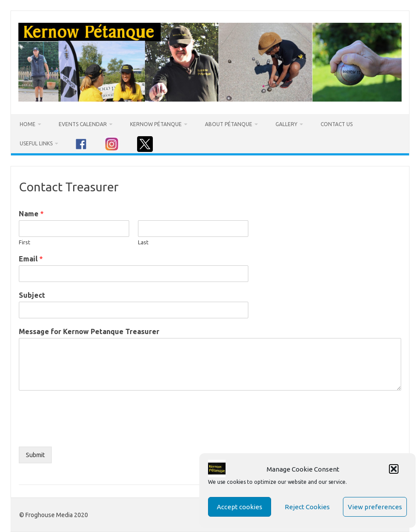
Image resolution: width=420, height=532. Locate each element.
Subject (32, 295)
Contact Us (337, 124)
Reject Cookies (307, 507)
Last (143, 242)
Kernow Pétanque (156, 124)
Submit (35, 455)
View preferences (375, 507)
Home (28, 124)
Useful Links (36, 143)
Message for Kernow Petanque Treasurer (89, 331)
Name (31, 214)
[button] (394, 469)
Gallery (286, 124)
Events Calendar (83, 124)
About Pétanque (229, 124)
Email (31, 259)
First (25, 242)
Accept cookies (240, 507)
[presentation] (85, 432)
